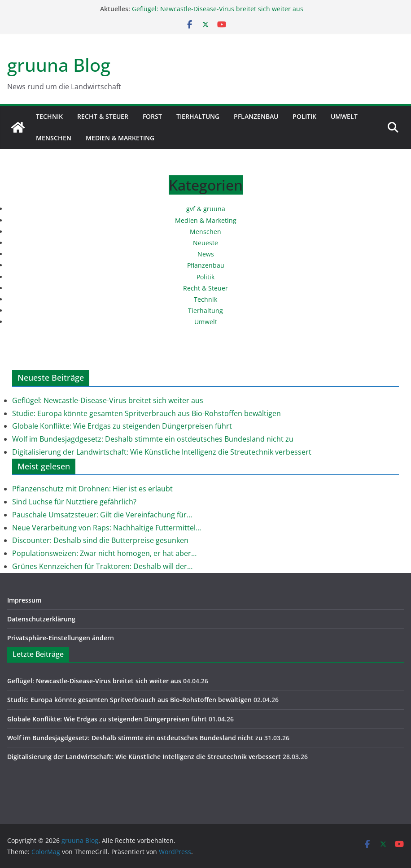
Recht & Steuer (103, 116)
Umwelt (344, 116)
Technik (49, 116)
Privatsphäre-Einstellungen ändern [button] (61, 638)
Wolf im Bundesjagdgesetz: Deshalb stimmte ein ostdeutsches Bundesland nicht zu (153, 439)
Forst (152, 116)
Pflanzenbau (256, 116)
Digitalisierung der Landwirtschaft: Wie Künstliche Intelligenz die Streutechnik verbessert (162, 452)
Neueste (205, 243)
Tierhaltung (198, 116)
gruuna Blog (59, 65)
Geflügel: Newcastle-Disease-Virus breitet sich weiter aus (218, 9)
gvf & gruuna (206, 209)
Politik (304, 116)
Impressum (24, 600)
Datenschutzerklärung (41, 619)
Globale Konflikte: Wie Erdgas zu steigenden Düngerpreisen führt (122, 426)
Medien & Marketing (120, 138)
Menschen (54, 138)
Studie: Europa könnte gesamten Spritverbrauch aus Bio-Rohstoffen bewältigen (146, 413)
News (206, 254)
